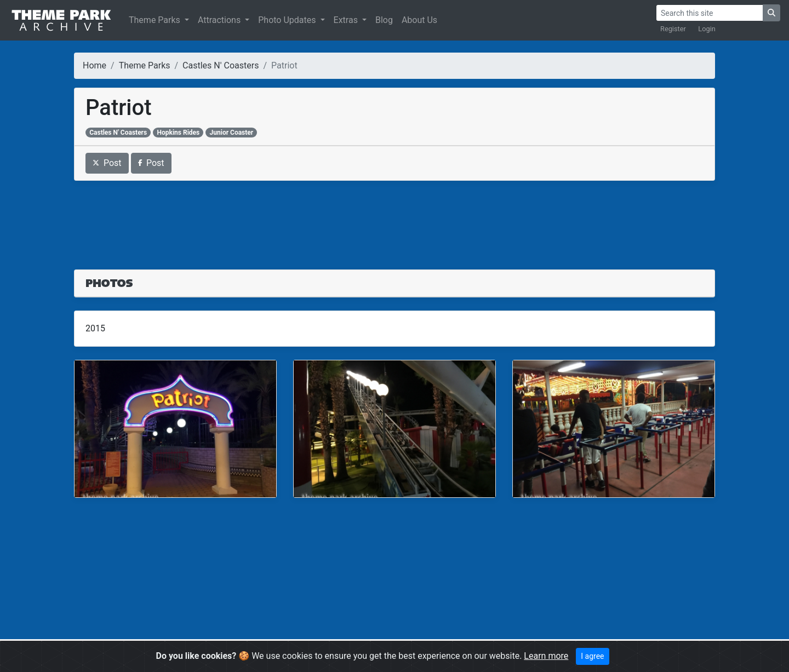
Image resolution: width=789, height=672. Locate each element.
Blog (384, 20)
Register (673, 29)
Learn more (546, 656)
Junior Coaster (232, 133)
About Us (419, 20)
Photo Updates (288, 20)
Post (107, 163)
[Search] (710, 13)
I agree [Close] (592, 656)
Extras (347, 20)
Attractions (220, 20)
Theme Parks (156, 20)
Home (95, 65)
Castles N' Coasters (221, 65)
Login (707, 29)
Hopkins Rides (179, 133)
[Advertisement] (395, 219)
